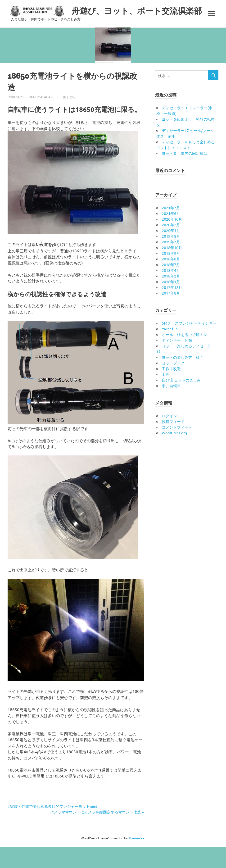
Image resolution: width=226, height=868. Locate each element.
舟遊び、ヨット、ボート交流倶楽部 (144, 11)
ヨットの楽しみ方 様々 (183, 378)
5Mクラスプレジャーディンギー (189, 344)
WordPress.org (174, 454)
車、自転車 (171, 406)
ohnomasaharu (42, 118)
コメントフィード (177, 448)
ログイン (169, 436)
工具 (166, 395)
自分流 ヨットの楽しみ (181, 401)
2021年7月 (171, 228)
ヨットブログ (173, 384)
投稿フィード (173, 442)
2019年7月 (171, 263)
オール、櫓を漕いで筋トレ (185, 355)
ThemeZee (136, 859)
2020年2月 (171, 245)
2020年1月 (171, 251)
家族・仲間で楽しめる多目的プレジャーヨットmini (54, 827)
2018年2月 (171, 297)
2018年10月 (172, 268)
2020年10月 (172, 240)
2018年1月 (171, 302)
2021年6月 (171, 234)
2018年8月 (171, 280)
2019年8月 (171, 257)
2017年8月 (171, 314)
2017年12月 (172, 308)
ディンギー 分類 (177, 361)
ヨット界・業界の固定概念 (185, 174)
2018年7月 (171, 285)
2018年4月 (171, 291)
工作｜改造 (67, 118)
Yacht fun (170, 350)
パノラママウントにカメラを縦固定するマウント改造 (95, 833)
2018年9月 (171, 274)
